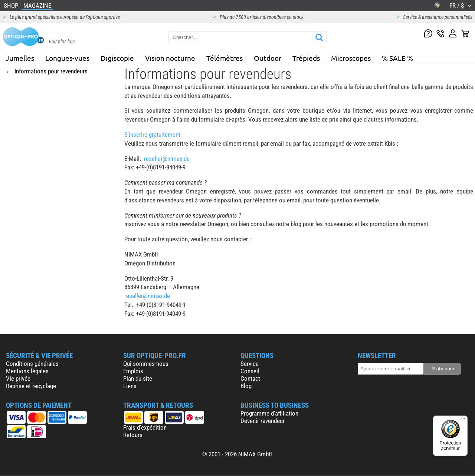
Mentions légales (27, 371)
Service (250, 364)
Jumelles (20, 58)
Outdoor (268, 58)
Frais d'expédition (145, 427)
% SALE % (397, 58)
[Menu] (463, 420)
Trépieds (306, 58)
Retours (133, 435)
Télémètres (225, 58)
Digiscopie (117, 58)
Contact (250, 379)
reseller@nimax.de (167, 159)
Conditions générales (32, 364)
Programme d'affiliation (269, 413)
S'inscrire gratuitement (152, 135)
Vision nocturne (170, 58)
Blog (246, 386)
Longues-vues (67, 58)
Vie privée (18, 379)
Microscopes (351, 58)
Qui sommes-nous (146, 364)
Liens (130, 386)
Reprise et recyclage (31, 386)
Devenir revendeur (263, 421)
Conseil (250, 371)
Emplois (133, 371)
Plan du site (138, 379)
